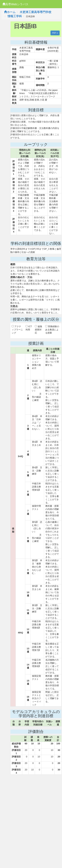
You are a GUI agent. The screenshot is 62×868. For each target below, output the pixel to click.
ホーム (10, 12)
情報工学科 (15, 16)
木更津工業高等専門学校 (35, 12)
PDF (55, 33)
